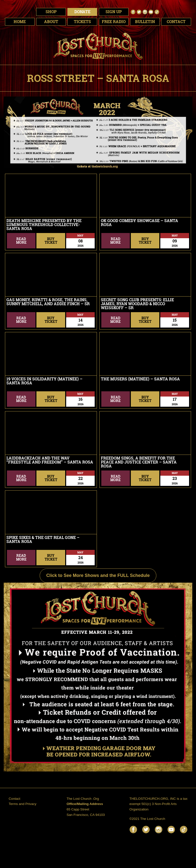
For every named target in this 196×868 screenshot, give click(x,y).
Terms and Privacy (23, 804)
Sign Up (114, 12)
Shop (51, 12)
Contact (14, 799)
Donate (82, 12)
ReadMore (21, 241)
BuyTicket (51, 241)
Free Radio (114, 22)
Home (20, 22)
